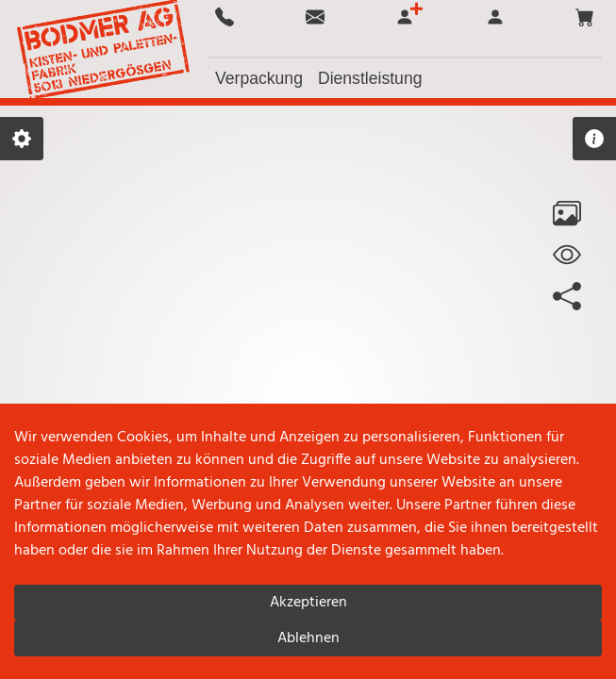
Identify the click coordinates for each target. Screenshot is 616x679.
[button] (585, 17)
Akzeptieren (308, 603)
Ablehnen (308, 638)
